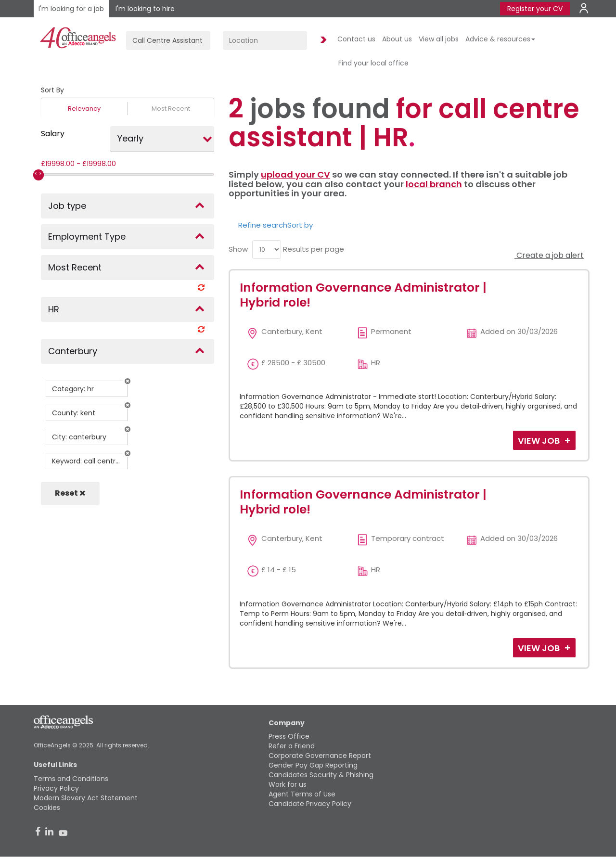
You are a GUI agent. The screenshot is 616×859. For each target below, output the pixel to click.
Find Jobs (322, 40)
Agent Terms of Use (302, 794)
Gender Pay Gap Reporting (313, 765)
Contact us (356, 39)
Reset (70, 493)
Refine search (263, 225)
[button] (128, 381)
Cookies (47, 808)
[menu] (267, 250)
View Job (540, 441)
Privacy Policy (56, 788)
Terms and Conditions (71, 779)
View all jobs (439, 39)
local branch (434, 184)
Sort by (300, 225)
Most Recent (171, 109)
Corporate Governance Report (320, 756)
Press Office (289, 736)
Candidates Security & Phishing (321, 775)
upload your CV (295, 174)
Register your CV (535, 9)
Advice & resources (500, 39)
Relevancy (84, 109)
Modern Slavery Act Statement (86, 798)
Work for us (288, 784)
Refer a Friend (292, 746)
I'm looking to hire (145, 9)
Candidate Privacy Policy (310, 804)
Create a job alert (549, 255)
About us (397, 39)
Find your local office (373, 63)
